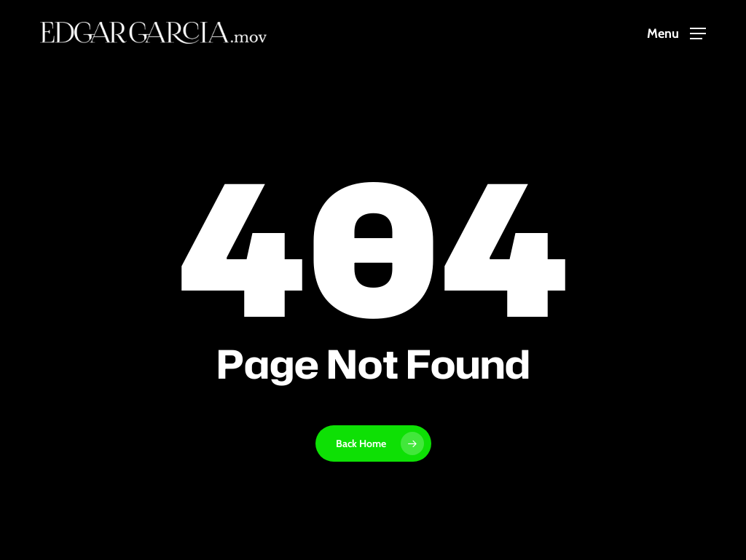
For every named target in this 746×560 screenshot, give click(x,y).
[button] (676, 33)
